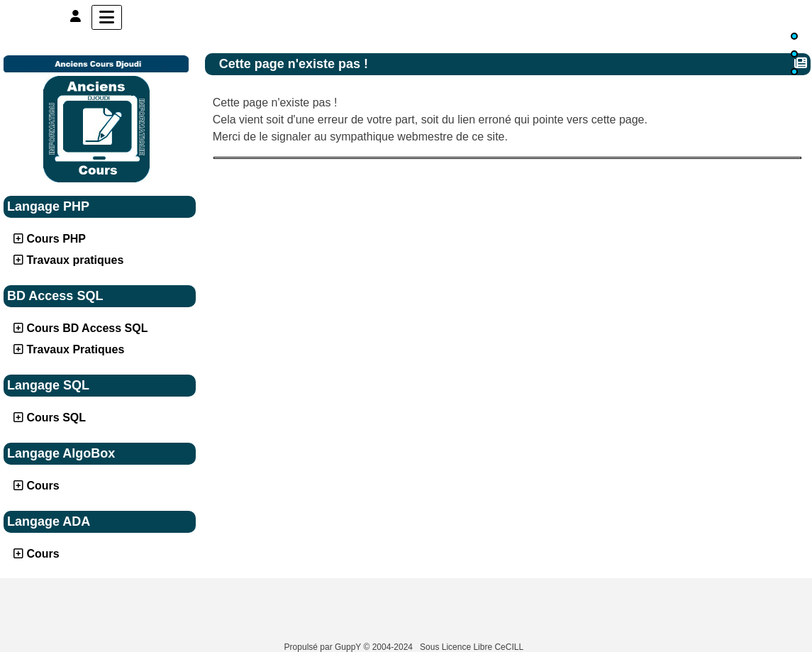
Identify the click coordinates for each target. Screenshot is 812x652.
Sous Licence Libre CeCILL (473, 647)
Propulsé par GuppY (324, 647)
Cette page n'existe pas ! (295, 64)
